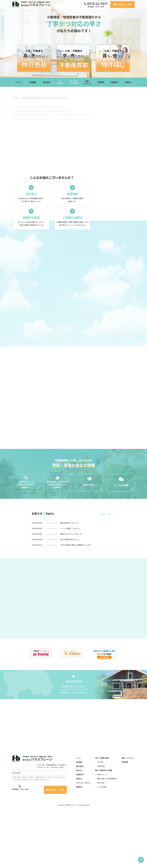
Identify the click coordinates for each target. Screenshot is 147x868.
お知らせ (79, 829)
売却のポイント (102, 833)
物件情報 (125, 821)
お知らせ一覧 (105, 527)
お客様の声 (80, 833)
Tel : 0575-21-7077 (66, 748)
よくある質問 (102, 845)
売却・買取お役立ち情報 (103, 829)
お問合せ (79, 837)
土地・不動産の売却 (102, 817)
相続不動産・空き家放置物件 (107, 837)
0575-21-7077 (97, 4)
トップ (78, 817)
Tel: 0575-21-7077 (43, 826)
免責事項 (79, 845)
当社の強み (80, 825)
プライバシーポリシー (84, 841)
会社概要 (79, 821)
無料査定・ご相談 (124, 4)
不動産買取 (101, 825)
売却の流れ (101, 841)
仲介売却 (100, 821)
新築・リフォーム (128, 817)
